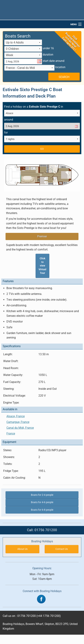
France (11, 433)
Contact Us (62, 549)
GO (42, 149)
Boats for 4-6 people (42, 502)
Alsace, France (16, 416)
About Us (22, 549)
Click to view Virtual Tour (42, 266)
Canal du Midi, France (20, 428)
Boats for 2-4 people (42, 495)
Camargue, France (18, 422)
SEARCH (64, 77)
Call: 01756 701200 (42, 530)
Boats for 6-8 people (42, 510)
